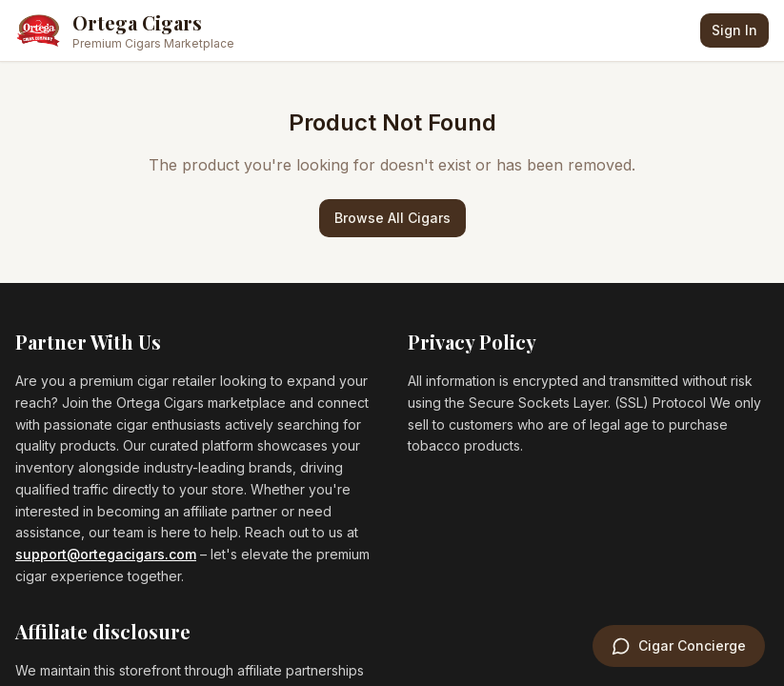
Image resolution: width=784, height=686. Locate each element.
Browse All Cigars (392, 218)
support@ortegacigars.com (106, 554)
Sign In (734, 30)
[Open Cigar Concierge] (679, 646)
